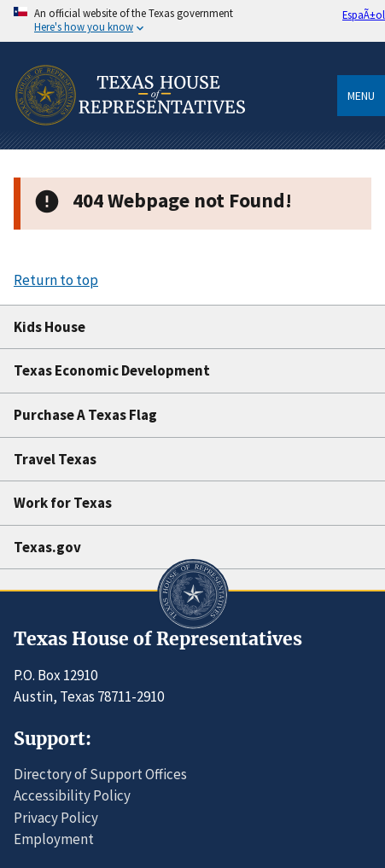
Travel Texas (55, 459)
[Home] (129, 144)
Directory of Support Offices (100, 774)
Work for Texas (63, 503)
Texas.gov (47, 547)
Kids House (50, 327)
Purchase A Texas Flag (85, 415)
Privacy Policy (56, 818)
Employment (54, 839)
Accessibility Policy (72, 795)
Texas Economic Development (112, 370)
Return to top (56, 280)
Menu (361, 96)
